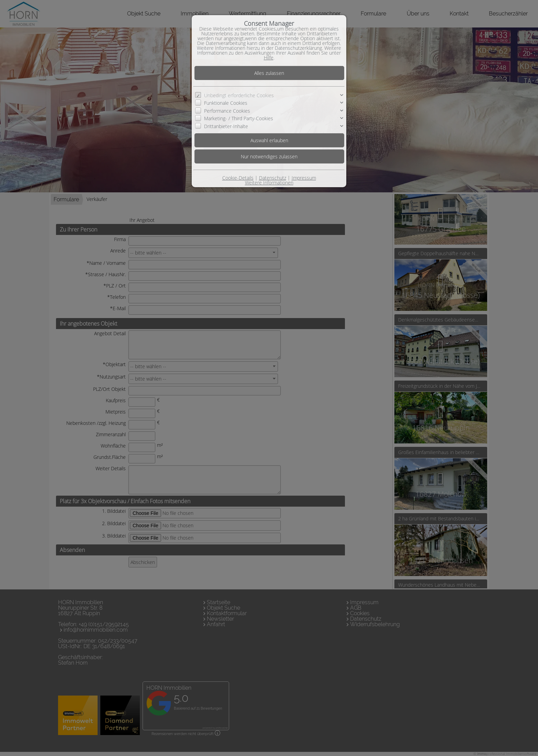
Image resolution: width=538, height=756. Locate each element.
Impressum (304, 178)
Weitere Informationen (269, 183)
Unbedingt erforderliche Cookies (239, 95)
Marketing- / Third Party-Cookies (239, 118)
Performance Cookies (227, 111)
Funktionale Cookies (226, 103)
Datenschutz (273, 178)
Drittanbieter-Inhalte (226, 126)
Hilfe (269, 58)
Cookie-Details (238, 178)
